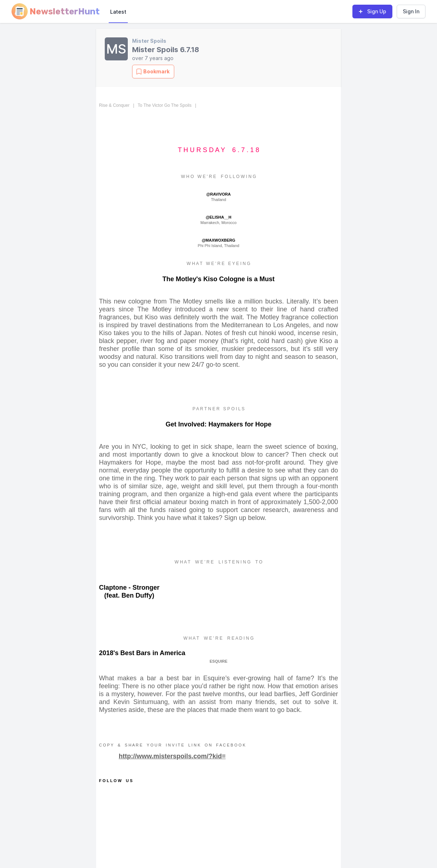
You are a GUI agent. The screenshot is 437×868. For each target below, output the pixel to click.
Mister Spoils (149, 41)
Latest (118, 12)
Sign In (411, 11)
